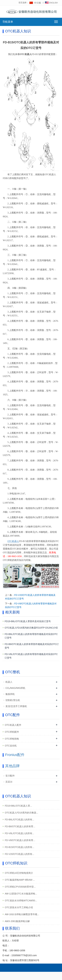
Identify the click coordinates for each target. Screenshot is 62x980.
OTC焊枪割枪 (12, 739)
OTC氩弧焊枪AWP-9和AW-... (20, 880)
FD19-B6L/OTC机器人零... (18, 806)
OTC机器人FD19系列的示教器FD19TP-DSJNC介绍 (31, 628)
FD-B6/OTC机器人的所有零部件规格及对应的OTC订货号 (32, 646)
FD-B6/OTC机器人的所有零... (20, 826)
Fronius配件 (15, 755)
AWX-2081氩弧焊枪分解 (17, 921)
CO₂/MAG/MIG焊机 (15, 688)
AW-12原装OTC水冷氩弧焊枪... (21, 894)
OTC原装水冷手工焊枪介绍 (19, 907)
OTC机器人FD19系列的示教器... (21, 813)
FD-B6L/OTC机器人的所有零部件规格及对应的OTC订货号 (31, 636)
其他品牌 (12, 766)
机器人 (9, 682)
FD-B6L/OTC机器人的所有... (19, 820)
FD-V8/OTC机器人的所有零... (20, 840)
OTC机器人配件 (13, 725)
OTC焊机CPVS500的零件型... (20, 887)
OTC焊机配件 (12, 732)
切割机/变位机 (13, 700)
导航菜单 (8, 22)
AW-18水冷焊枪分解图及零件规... (22, 914)
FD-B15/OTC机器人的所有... (19, 847)
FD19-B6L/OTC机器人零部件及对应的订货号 (28, 621)
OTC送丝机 (11, 746)
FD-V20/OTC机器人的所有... (19, 854)
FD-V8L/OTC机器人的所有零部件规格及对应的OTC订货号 (31, 656)
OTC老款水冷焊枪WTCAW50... (21, 901)
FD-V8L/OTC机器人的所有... (19, 833)
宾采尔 (9, 782)
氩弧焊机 (10, 694)
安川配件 (10, 776)
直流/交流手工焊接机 (16, 706)
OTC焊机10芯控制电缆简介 (19, 873)
